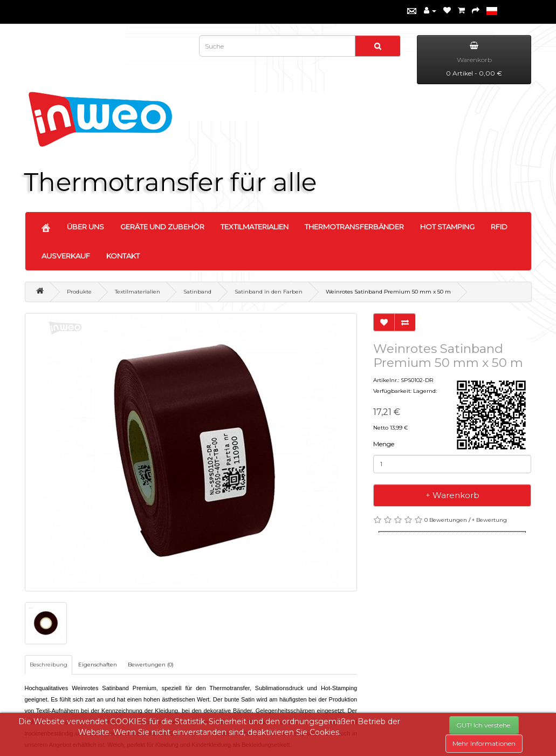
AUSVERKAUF (66, 256)
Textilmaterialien (138, 292)
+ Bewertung (489, 520)
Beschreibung (49, 665)
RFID (499, 227)
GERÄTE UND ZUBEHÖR (162, 227)
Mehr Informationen (484, 743)
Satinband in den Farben (269, 292)
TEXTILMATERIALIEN (255, 227)
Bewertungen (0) (151, 665)
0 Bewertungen (446, 520)
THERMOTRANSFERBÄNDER (354, 227)
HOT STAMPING (447, 227)
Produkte (79, 292)
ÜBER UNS (85, 227)
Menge (384, 444)
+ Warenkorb (452, 495)
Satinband (197, 292)
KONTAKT (123, 256)
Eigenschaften (98, 665)
